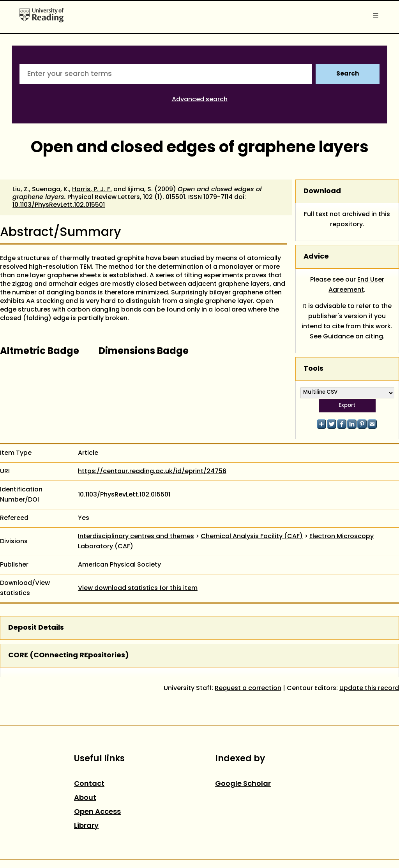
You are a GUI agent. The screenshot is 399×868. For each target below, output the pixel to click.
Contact (89, 784)
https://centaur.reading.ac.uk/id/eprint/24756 (152, 472)
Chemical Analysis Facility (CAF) (252, 537)
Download (322, 191)
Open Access (97, 812)
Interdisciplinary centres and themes (136, 537)
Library (86, 826)
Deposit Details (36, 628)
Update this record (369, 688)
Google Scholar (243, 784)
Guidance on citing (353, 337)
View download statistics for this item (138, 588)
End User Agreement (356, 285)
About (85, 798)
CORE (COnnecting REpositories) (69, 656)
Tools (313, 369)
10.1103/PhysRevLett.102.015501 (59, 205)
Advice (316, 257)
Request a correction (248, 688)
